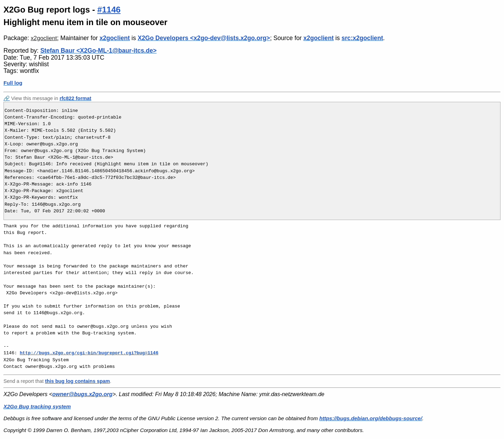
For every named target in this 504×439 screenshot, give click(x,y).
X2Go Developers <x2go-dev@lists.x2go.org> (204, 38)
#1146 (109, 10)
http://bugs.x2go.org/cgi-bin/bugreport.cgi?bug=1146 (89, 353)
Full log (13, 83)
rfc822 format (75, 98)
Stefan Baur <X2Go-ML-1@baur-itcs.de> (99, 51)
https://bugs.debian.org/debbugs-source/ (371, 418)
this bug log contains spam (77, 381)
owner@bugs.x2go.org (82, 394)
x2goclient (44, 38)
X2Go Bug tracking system (37, 406)
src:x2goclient (362, 38)
